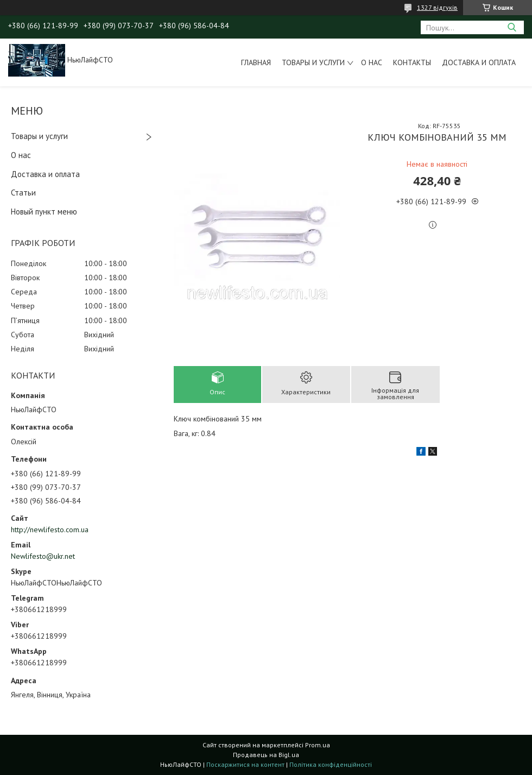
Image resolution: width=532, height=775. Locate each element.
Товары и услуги (313, 62)
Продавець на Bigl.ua (266, 755)
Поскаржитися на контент (245, 764)
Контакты (412, 62)
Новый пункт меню (44, 212)
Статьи (23, 193)
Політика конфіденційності (331, 764)
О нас (372, 62)
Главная (256, 62)
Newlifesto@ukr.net (43, 556)
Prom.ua (318, 745)
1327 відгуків (437, 7)
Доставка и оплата (479, 62)
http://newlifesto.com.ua (50, 530)
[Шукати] (512, 27)
